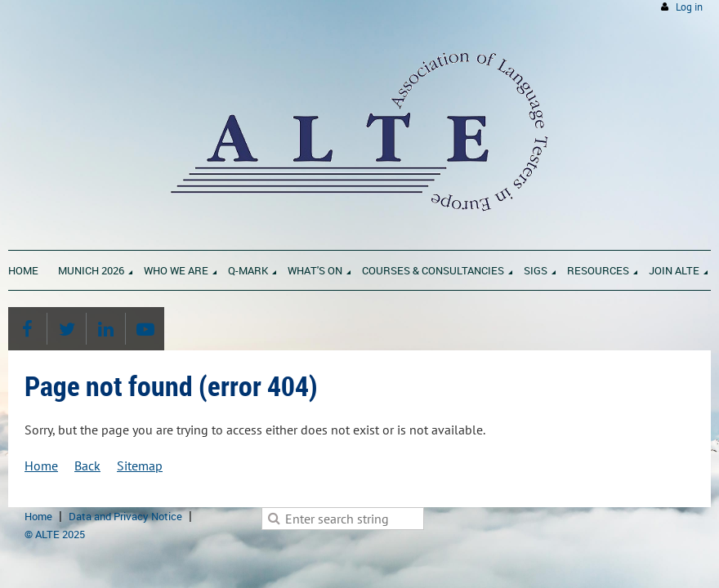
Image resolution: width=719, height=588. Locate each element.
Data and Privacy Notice (125, 516)
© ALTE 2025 (55, 534)
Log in (689, 7)
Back (87, 465)
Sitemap (140, 465)
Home (41, 465)
